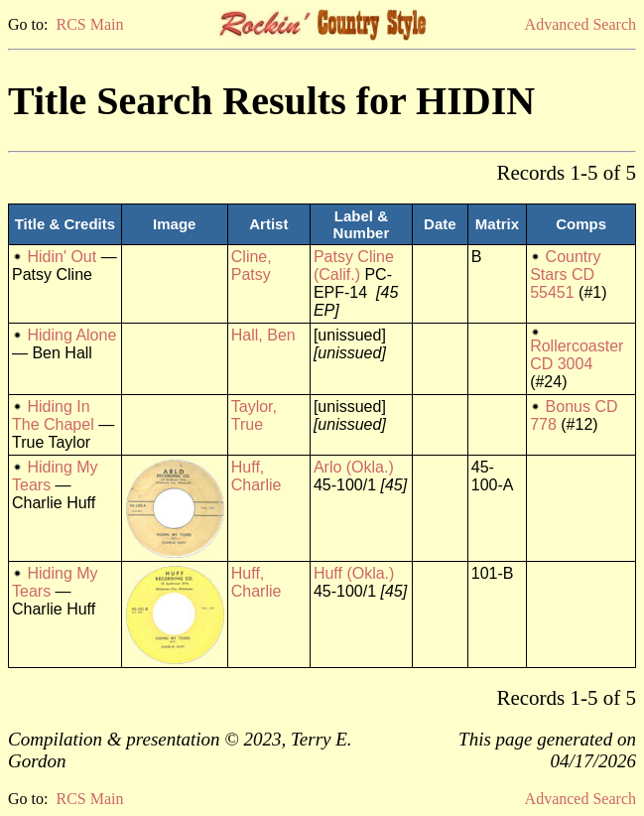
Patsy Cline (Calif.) (354, 266)
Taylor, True (254, 415)
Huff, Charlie (257, 476)
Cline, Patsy (252, 266)
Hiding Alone (71, 335)
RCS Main (89, 24)
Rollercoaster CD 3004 (577, 355)
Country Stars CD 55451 (565, 274)
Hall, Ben (263, 335)
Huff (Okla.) (354, 573)
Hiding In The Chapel (53, 415)
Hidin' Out (62, 257)
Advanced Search (580, 24)
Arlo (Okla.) (354, 467)
